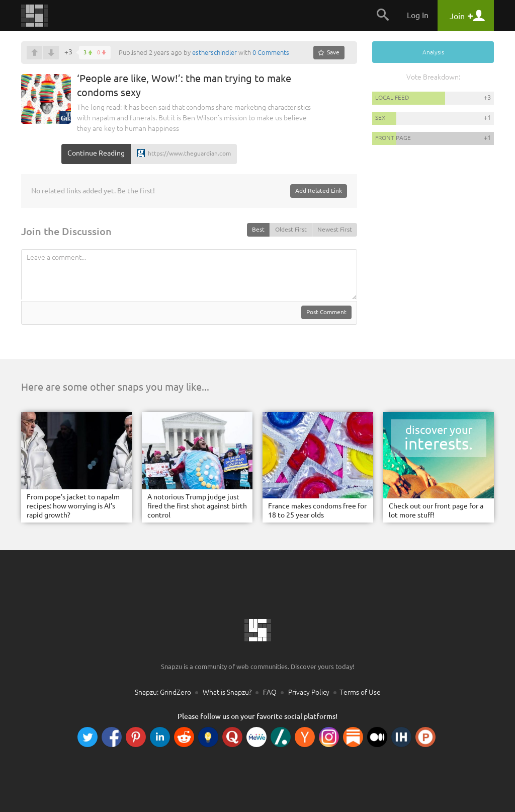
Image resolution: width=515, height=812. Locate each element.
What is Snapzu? (227, 692)
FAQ (270, 692)
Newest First (335, 229)
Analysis (433, 52)
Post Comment (326, 312)
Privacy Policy (309, 692)
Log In (418, 15)
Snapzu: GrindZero (163, 692)
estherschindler (214, 52)
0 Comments (271, 52)
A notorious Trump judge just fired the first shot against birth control (197, 506)
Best (258, 229)
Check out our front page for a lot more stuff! (436, 510)
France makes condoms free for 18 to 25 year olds (317, 510)
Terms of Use (360, 692)
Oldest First (291, 229)
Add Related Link (319, 191)
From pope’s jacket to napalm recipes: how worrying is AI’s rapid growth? (73, 506)
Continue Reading (96, 153)
